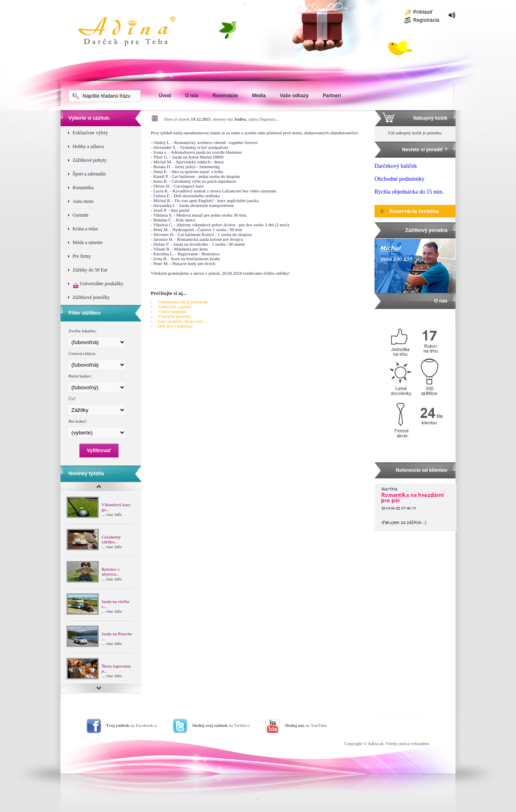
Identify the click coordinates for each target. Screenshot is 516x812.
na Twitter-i (221, 725)
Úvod (165, 96)
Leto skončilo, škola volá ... (183, 321)
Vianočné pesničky (175, 316)
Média (259, 96)
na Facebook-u (131, 725)
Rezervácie (225, 96)
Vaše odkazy (294, 96)
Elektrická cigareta (175, 307)
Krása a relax (85, 229)
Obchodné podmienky (399, 179)
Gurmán (80, 215)
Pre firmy (82, 256)
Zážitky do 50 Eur (90, 270)
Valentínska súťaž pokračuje (183, 302)
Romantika (83, 188)
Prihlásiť (423, 12)
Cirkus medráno (172, 311)
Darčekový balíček (396, 166)
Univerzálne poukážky (98, 285)
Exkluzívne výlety (90, 133)
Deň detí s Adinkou (175, 326)
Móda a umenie (88, 242)
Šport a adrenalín (89, 174)
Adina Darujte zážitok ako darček (133, 32)
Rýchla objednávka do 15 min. (409, 192)
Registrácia (426, 20)
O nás (192, 96)
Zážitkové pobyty (89, 160)
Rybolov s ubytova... (110, 572)
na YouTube (306, 725)
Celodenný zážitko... (111, 539)
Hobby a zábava (88, 146)
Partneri (332, 96)
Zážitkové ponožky (91, 297)
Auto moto (83, 201)
